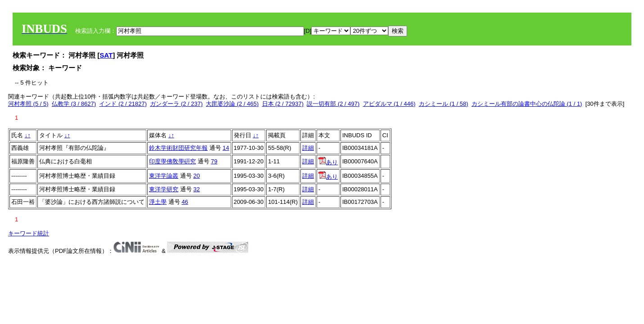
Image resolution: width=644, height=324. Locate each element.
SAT (106, 55)
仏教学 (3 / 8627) (74, 104)
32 (196, 189)
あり (328, 162)
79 (214, 161)
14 (226, 148)
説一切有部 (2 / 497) (333, 104)
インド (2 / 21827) (123, 104)
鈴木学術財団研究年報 (178, 148)
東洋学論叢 (164, 176)
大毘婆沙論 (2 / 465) (232, 104)
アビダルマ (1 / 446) (389, 104)
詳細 (308, 148)
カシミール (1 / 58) (444, 104)
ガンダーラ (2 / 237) (176, 104)
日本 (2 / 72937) (283, 104)
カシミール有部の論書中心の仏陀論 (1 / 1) (527, 104)
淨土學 (158, 202)
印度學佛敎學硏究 (172, 161)
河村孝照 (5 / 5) (28, 104)
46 (185, 202)
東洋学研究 (164, 189)
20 (196, 176)
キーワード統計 (29, 233)
